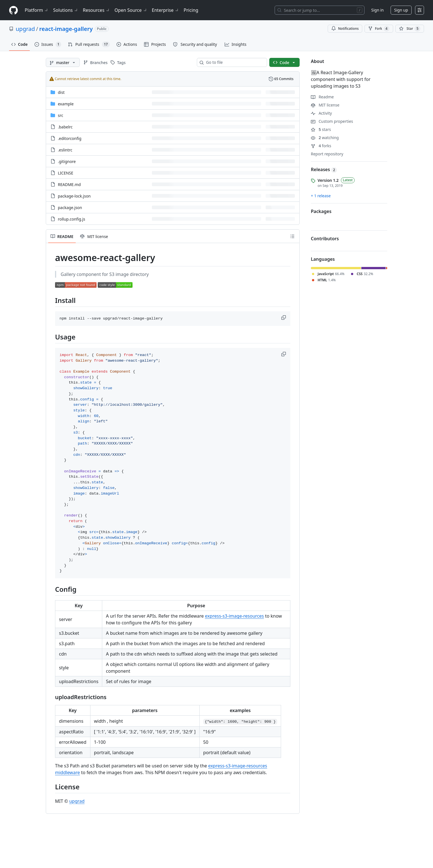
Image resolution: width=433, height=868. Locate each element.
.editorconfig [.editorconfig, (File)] (70, 138)
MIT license (325, 105)
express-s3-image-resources (234, 616)
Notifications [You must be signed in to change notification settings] (345, 29)
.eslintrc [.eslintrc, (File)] (65, 150)
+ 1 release (321, 196)
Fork (379, 29)
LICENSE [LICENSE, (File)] (66, 173)
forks (321, 146)
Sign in (377, 10)
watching (325, 138)
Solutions (66, 10)
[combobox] (234, 62)
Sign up (401, 10)
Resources (96, 10)
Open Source (131, 10)
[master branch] (63, 62)
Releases (324, 169)
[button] (284, 318)
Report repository (327, 154)
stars (321, 129)
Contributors (325, 239)
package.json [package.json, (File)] (70, 208)
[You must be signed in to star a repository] (410, 29)
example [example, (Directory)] (66, 104)
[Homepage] (13, 10)
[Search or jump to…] (320, 10)
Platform (37, 10)
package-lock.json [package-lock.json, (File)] (74, 196)
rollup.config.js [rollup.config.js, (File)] (71, 219)
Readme (322, 97)
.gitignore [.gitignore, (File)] (67, 161)
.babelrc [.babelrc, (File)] (65, 127)
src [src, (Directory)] (61, 115)
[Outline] (292, 236)
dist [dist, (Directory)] (61, 92)
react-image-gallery (66, 29)
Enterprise (166, 10)
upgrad (25, 29)
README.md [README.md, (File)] (69, 184)
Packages (321, 211)
